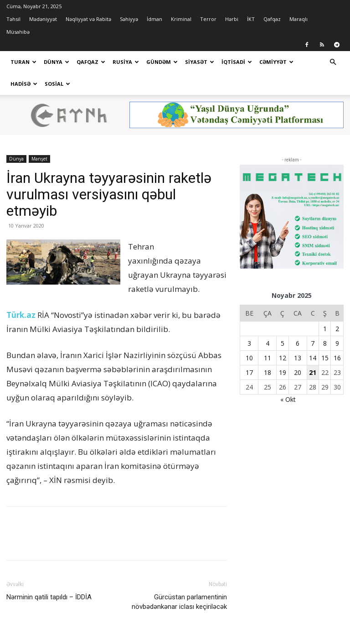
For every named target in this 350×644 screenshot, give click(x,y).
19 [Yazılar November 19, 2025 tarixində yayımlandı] (283, 372)
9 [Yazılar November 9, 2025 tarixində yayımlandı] (337, 343)
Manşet (39, 159)
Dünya (57, 62)
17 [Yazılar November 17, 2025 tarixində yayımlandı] (249, 372)
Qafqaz (272, 19)
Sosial (57, 84)
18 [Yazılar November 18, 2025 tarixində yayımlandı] (268, 372)
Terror (208, 19)
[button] (333, 62)
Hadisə (24, 84)
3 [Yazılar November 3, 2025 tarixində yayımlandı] (249, 343)
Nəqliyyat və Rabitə (88, 19)
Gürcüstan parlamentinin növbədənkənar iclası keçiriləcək (179, 602)
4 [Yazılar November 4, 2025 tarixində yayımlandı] (268, 343)
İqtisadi (237, 62)
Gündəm (162, 62)
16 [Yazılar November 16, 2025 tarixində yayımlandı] (337, 358)
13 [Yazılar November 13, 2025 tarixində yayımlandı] (298, 358)
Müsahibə (18, 32)
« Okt (288, 399)
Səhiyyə (129, 19)
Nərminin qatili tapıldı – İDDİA (49, 597)
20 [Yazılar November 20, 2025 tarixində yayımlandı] (298, 372)
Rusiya (126, 62)
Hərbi (232, 19)
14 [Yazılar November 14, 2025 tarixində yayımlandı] (313, 358)
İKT (251, 19)
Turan (23, 62)
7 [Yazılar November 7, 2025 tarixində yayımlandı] (313, 343)
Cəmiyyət (276, 62)
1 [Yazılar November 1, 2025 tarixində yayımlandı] (325, 329)
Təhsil (13, 19)
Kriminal (181, 19)
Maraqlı (299, 19)
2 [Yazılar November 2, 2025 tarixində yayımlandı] (337, 329)
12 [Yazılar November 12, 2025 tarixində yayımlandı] (283, 358)
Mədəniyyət (43, 19)
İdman (154, 19)
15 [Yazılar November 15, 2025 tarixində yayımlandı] (325, 358)
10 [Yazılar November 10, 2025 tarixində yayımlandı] (249, 358)
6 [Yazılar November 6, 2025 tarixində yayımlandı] (298, 343)
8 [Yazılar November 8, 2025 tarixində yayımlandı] (325, 343)
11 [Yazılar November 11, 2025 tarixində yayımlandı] (268, 358)
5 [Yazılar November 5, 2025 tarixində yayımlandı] (283, 343)
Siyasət (200, 62)
